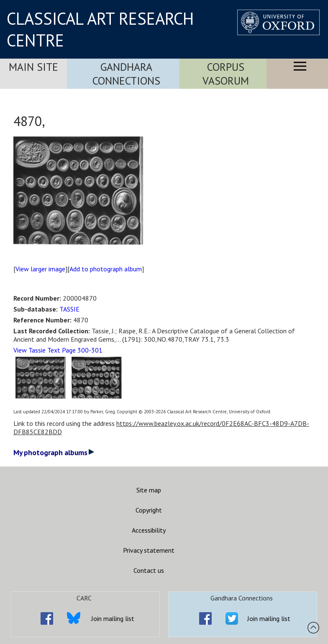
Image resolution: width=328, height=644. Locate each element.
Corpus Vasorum (226, 74)
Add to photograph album (106, 269)
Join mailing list (113, 618)
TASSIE (69, 309)
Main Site (33, 67)
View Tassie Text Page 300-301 (58, 350)
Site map (149, 490)
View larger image (40, 269)
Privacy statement (149, 550)
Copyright (149, 510)
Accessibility (149, 530)
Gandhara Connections (126, 74)
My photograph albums (54, 452)
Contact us (149, 570)
